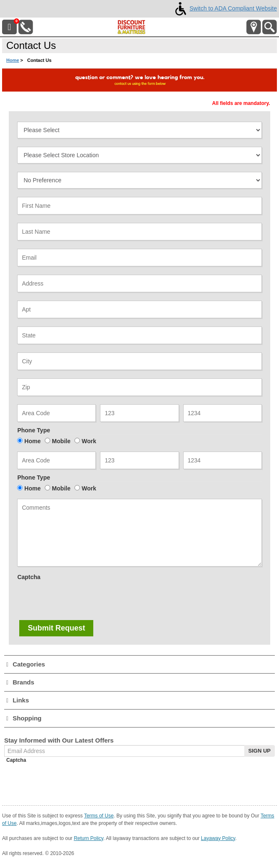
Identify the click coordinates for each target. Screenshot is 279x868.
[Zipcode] (139, 387)
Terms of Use (99, 816)
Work (89, 441)
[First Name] (139, 206)
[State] (139, 335)
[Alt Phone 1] (56, 460)
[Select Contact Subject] (139, 130)
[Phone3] (223, 413)
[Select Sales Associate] (139, 180)
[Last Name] (139, 232)
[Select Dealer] (139, 155)
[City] (139, 361)
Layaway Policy (218, 838)
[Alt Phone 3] (223, 460)
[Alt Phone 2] (139, 460)
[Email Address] (139, 258)
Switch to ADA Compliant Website (224, 8)
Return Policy (88, 838)
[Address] (139, 283)
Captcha (29, 577)
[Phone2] (139, 413)
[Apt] (139, 309)
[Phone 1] (56, 413)
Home (13, 60)
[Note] (139, 533)
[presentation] (81, 600)
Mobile (61, 441)
